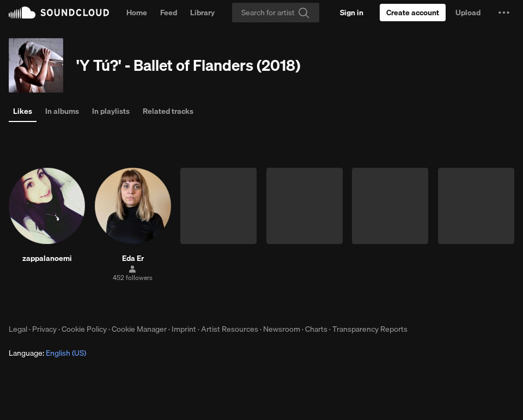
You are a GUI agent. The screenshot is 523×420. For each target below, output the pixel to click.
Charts (316, 329)
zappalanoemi (47, 258)
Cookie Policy (84, 329)
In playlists (111, 111)
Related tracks (168, 111)
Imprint (184, 329)
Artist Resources (230, 329)
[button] (504, 13)
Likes (23, 111)
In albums (62, 111)
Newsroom (282, 329)
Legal (18, 329)
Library (202, 13)
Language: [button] (47, 353)
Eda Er (133, 258)
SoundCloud (59, 13)
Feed (169, 13)
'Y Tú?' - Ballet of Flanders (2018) (188, 65)
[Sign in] (352, 13)
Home (137, 13)
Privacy (44, 329)
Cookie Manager (139, 329)
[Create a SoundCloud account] (413, 13)
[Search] (276, 13)
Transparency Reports (370, 329)
